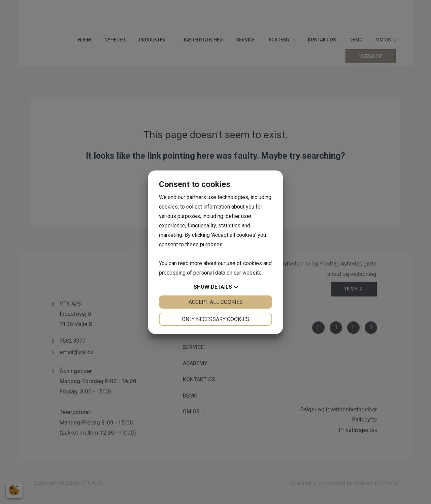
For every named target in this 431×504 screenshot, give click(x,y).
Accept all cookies (216, 302)
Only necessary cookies (215, 319)
